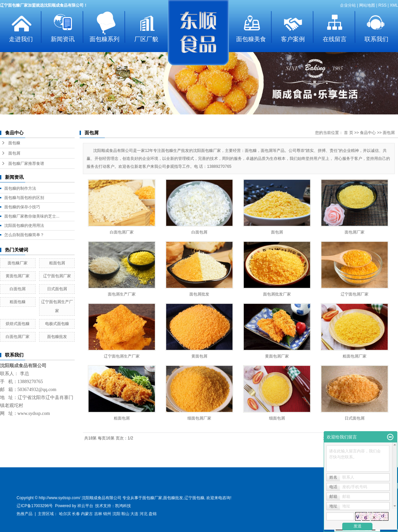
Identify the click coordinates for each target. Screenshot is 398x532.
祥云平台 (85, 506)
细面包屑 (277, 418)
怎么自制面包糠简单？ (24, 235)
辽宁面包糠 (194, 498)
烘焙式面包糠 (18, 324)
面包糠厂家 (18, 263)
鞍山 (125, 514)
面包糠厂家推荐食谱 (26, 164)
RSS (383, 5)
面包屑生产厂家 (122, 294)
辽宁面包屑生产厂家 (122, 356)
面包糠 (14, 143)
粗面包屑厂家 (355, 356)
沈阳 (116, 514)
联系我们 (376, 39)
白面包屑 (18, 289)
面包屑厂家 (355, 232)
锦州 (107, 514)
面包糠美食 (251, 39)
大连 (134, 514)
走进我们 (21, 39)
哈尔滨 (65, 514)
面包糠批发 (57, 337)
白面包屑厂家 (18, 337)
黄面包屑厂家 (18, 276)
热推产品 (25, 514)
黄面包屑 (199, 356)
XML (394, 5)
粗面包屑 (57, 263)
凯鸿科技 (123, 506)
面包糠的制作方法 (20, 188)
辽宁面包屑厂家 (57, 276)
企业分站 (348, 5)
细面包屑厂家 (199, 418)
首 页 (348, 133)
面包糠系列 (104, 39)
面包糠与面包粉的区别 (24, 198)
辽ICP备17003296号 (35, 506)
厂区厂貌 (146, 39)
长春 (76, 514)
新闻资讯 (63, 39)
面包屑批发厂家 (277, 294)
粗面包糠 (18, 302)
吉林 (98, 514)
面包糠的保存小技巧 (22, 207)
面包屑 (14, 153)
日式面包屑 (57, 289)
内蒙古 (87, 514)
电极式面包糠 (57, 324)
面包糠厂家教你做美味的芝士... (32, 216)
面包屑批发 (199, 294)
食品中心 (368, 133)
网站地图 (367, 5)
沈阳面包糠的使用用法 (24, 226)
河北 (144, 514)
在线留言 (335, 39)
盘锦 (153, 514)
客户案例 (293, 39)
